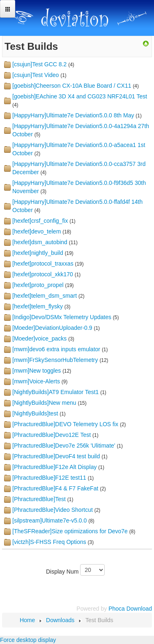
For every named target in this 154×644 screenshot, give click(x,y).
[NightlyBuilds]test (35, 413)
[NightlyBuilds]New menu (44, 403)
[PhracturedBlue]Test (39, 499)
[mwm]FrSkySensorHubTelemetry (55, 360)
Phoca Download (130, 609)
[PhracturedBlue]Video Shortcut (53, 510)
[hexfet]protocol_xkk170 (43, 274)
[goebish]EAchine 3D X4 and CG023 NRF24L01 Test (80, 96)
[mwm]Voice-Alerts (36, 381)
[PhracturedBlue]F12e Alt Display (54, 467)
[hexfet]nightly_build (38, 253)
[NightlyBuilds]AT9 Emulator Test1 (55, 392)
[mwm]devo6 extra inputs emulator (56, 349)
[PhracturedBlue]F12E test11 (49, 478)
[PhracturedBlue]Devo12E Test (52, 435)
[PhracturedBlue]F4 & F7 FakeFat (55, 488)
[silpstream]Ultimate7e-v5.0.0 (49, 520)
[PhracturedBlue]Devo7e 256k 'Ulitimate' (64, 446)
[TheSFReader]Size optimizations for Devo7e (70, 531)
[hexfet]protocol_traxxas (43, 264)
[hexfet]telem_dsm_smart (45, 296)
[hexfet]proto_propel (38, 285)
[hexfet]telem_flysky (38, 306)
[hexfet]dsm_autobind (40, 242)
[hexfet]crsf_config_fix (40, 221)
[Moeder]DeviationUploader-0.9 (52, 328)
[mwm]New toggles (37, 371)
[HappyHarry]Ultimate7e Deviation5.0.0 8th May (73, 115)
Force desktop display (28, 640)
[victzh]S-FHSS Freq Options (49, 542)
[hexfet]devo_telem (37, 231)
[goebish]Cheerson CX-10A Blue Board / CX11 (72, 86)
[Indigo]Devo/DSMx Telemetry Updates (62, 317)
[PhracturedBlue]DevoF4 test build (56, 456)
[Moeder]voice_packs (39, 338)
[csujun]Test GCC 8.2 (39, 64)
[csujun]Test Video (36, 75)
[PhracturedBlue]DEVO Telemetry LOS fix (65, 424)
